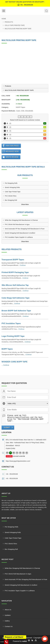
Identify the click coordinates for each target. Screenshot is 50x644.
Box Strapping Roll (11, 200)
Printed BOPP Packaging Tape (15, 272)
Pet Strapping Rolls (11, 183)
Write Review (12, 157)
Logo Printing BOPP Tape (13, 336)
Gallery (7, 621)
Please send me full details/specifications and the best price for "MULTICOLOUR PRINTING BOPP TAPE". (27, 418)
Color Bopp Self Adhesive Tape (16, 298)
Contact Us (9, 626)
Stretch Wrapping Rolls (12, 187)
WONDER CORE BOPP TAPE (14, 362)
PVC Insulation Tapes (11, 323)
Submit (7, 427)
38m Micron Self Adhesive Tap (15, 285)
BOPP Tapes (7, 349)
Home (4, 19)
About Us (8, 610)
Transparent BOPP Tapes (13, 260)
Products (9, 22)
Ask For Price (12, 146)
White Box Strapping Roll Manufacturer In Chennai (21, 220)
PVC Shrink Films (11, 196)
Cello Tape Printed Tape (15, 25)
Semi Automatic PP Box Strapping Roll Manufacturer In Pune (25, 229)
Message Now (12, 151)
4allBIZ (25, 641)
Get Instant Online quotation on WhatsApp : (25, 4)
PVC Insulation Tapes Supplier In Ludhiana (19, 237)
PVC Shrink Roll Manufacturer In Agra (17, 224)
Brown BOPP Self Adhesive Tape (16, 311)
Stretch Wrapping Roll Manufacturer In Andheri (20, 233)
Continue (23, 265)
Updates (8, 615)
